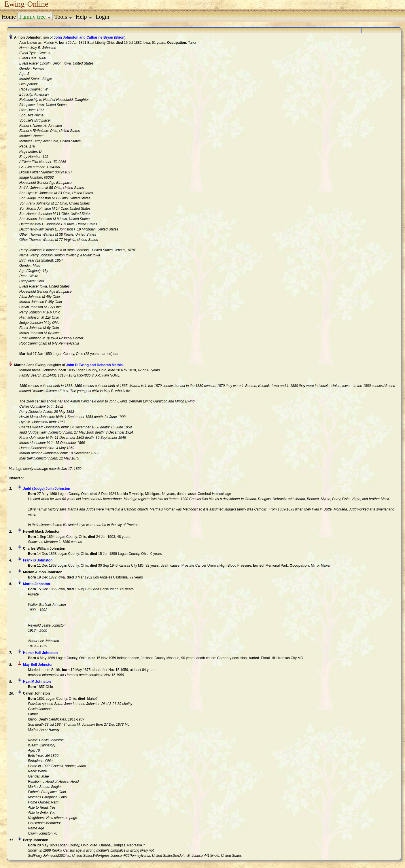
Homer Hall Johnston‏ (40, 653)
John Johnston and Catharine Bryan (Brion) (89, 37)
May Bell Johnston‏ (38, 665)
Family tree (35, 17)
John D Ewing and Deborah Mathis (94, 365)
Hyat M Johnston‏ (37, 682)
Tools (63, 17)
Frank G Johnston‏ (38, 560)
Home (9, 17)
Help (84, 17)
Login (103, 17)
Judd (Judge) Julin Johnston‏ (47, 489)
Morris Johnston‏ (37, 584)
